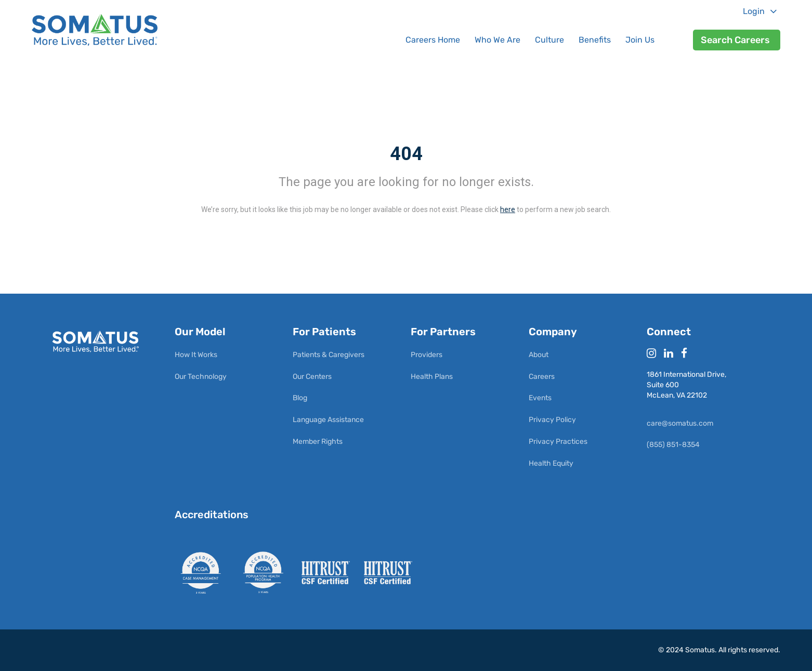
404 (406, 154)
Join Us (640, 40)
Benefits (595, 40)
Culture (549, 40)
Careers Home (433, 40)
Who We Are (497, 40)
